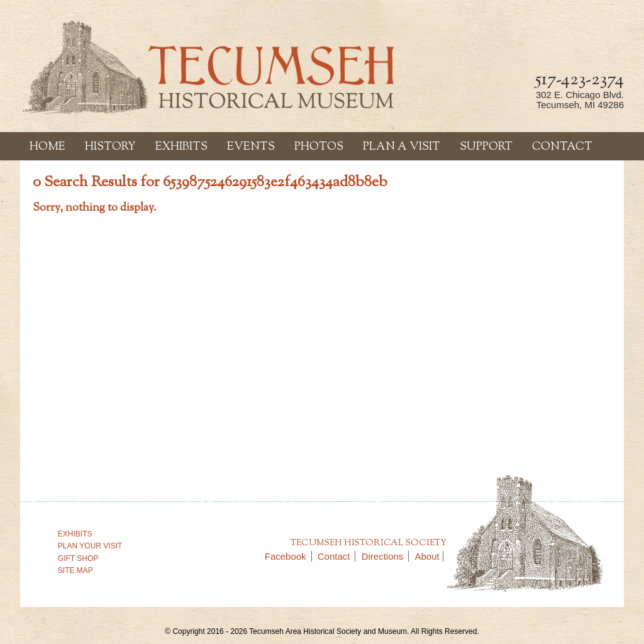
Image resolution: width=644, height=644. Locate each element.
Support (486, 147)
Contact (562, 147)
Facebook (288, 556)
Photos (319, 147)
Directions (386, 556)
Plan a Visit (402, 147)
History (110, 147)
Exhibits (181, 147)
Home (47, 147)
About (427, 556)
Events (251, 147)
